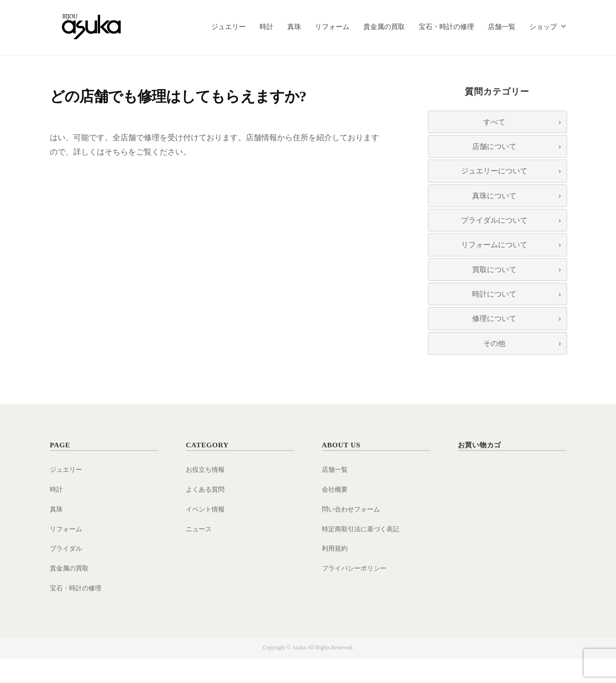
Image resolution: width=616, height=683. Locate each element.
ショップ (543, 27)
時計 (267, 27)
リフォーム (332, 27)
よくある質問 (207, 513)
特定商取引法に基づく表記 (363, 553)
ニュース (200, 553)
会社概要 (336, 513)
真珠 (294, 27)
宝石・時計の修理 (446, 27)
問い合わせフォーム (353, 533)
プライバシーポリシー (356, 592)
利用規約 (336, 572)
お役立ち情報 (207, 493)
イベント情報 (207, 533)
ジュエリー (228, 27)
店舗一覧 (502, 27)
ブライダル (67, 572)
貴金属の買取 (384, 27)
